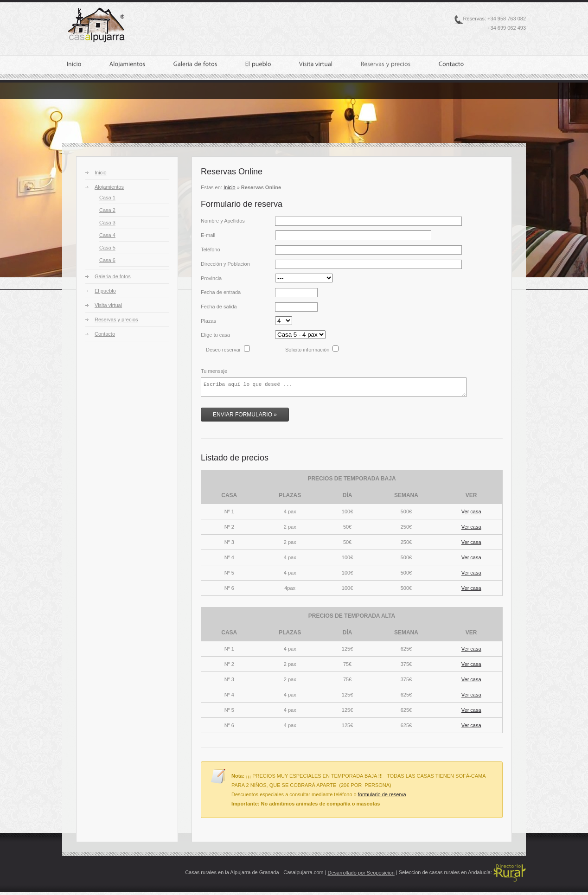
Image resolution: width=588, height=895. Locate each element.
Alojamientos (109, 187)
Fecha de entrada (221, 292)
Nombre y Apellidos (223, 221)
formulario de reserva (382, 797)
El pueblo (105, 291)
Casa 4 (107, 235)
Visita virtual (108, 305)
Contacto (105, 334)
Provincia (211, 278)
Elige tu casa (215, 335)
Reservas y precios (116, 320)
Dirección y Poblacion (225, 264)
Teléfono (211, 249)
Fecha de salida (219, 307)
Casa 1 (107, 198)
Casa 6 (107, 260)
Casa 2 (107, 210)
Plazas (208, 321)
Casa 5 (107, 248)
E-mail (208, 235)
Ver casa (471, 514)
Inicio (101, 173)
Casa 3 (107, 223)
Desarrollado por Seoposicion (361, 876)
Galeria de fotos (113, 276)
